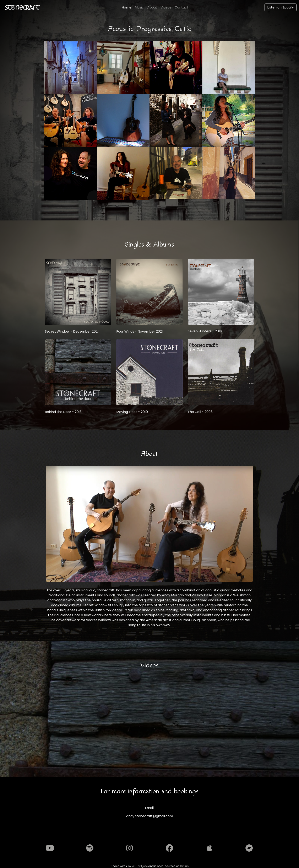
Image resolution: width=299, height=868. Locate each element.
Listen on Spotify (281, 7)
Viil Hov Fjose (140, 866)
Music (139, 7)
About (152, 7)
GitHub (184, 866)
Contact (181, 7)
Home (127, 7)
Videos (166, 7)
